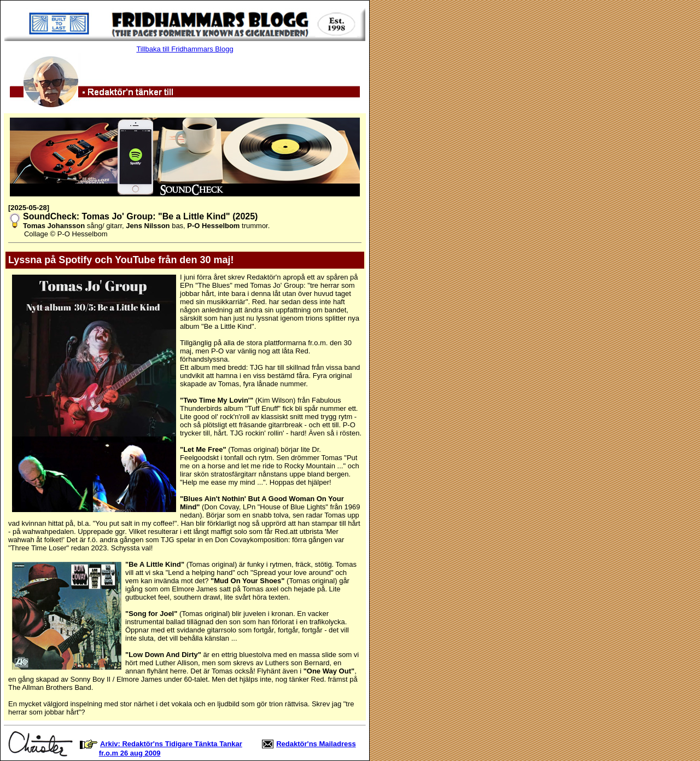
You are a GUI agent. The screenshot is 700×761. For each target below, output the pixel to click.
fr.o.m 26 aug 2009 (130, 753)
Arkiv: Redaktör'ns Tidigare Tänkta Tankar (171, 744)
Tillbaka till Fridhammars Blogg (185, 49)
